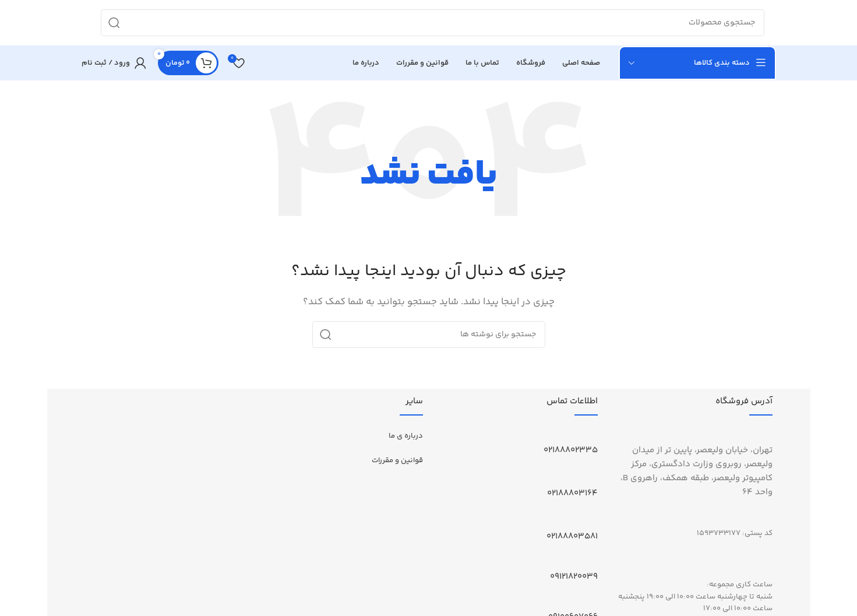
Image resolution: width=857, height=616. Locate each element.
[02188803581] (593, 521)
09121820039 (574, 578)
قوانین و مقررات (397, 462)
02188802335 (571, 451)
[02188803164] (593, 478)
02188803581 (572, 538)
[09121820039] (593, 561)
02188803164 (572, 494)
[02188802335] (593, 435)
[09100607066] (593, 601)
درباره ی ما (406, 437)
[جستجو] (433, 23)
